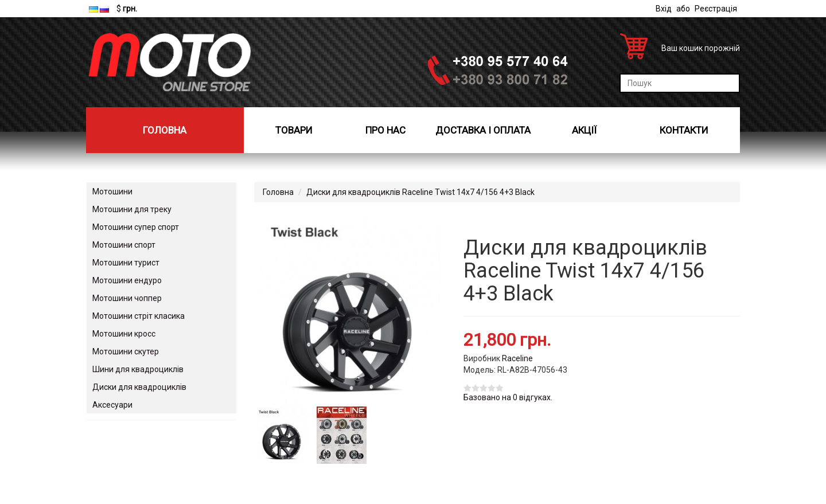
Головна (165, 130)
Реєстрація (716, 9)
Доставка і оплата (483, 130)
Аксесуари (112, 405)
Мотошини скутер (126, 351)
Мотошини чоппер (127, 298)
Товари (294, 130)
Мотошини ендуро (127, 280)
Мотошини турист (126, 263)
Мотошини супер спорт (136, 227)
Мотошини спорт (124, 245)
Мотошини (112, 192)
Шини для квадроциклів (138, 369)
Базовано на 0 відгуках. (508, 397)
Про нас (385, 130)
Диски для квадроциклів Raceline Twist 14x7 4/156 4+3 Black (420, 192)
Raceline (517, 358)
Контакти (684, 130)
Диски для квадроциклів (139, 387)
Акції (584, 130)
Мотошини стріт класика (139, 316)
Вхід (664, 9)
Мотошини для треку (132, 209)
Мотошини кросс (124, 334)
